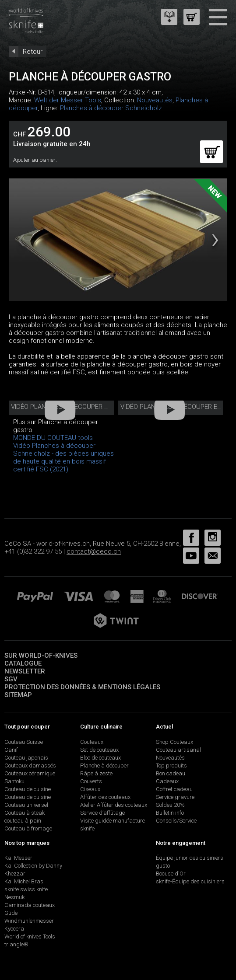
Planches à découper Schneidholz (111, 108)
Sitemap (18, 695)
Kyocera (14, 929)
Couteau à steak (25, 813)
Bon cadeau (171, 773)
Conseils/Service (176, 821)
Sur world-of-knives (41, 656)
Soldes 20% (170, 805)
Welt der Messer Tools (68, 100)
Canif (11, 750)
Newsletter (25, 671)
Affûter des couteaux (105, 797)
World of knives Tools (30, 936)
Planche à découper (104, 766)
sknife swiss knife (26, 889)
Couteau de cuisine (28, 789)
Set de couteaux (99, 750)
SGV (11, 679)
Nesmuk (14, 897)
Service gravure (175, 797)
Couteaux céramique (30, 773)
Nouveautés (155, 100)
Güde (11, 913)
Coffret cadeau (174, 789)
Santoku (14, 781)
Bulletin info (170, 813)
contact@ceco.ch (94, 551)
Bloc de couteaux (100, 758)
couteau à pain (23, 821)
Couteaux (92, 742)
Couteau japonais (26, 758)
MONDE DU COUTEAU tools (53, 438)
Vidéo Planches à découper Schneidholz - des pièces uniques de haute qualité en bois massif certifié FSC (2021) (63, 457)
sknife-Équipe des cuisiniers (190, 881)
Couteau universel (26, 805)
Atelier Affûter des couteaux (114, 805)
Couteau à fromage (28, 828)
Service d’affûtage (102, 813)
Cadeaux (167, 781)
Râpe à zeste (96, 773)
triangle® (16, 944)
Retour (33, 52)
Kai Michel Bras (24, 881)
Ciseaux (90, 789)
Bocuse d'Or (171, 874)
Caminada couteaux (30, 905)
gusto (163, 866)
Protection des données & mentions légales (82, 687)
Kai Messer (18, 858)
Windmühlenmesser (29, 921)
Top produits (171, 766)
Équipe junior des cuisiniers (190, 858)
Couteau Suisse (24, 742)
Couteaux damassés (30, 766)
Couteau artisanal (178, 750)
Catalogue (23, 663)
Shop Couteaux (174, 742)
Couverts (91, 781)
